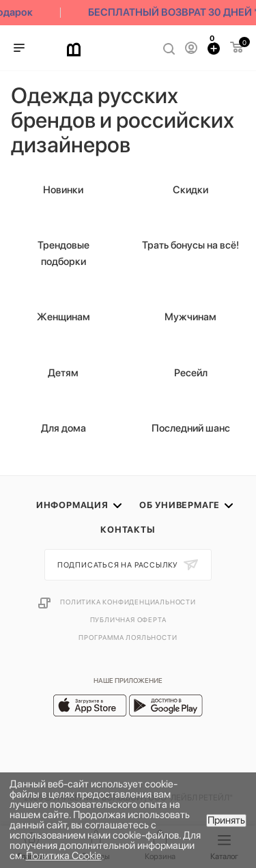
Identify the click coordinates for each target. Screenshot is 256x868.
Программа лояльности (128, 637)
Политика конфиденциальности (128, 602)
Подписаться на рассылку (119, 565)
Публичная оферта (128, 619)
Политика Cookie (64, 856)
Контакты (128, 530)
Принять (226, 820)
